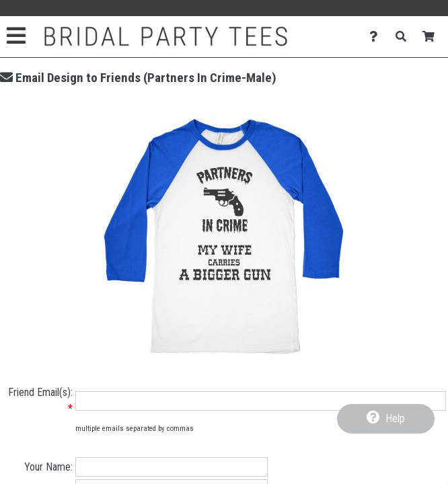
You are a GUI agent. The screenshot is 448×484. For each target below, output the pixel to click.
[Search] (405, 37)
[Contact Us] (377, 37)
